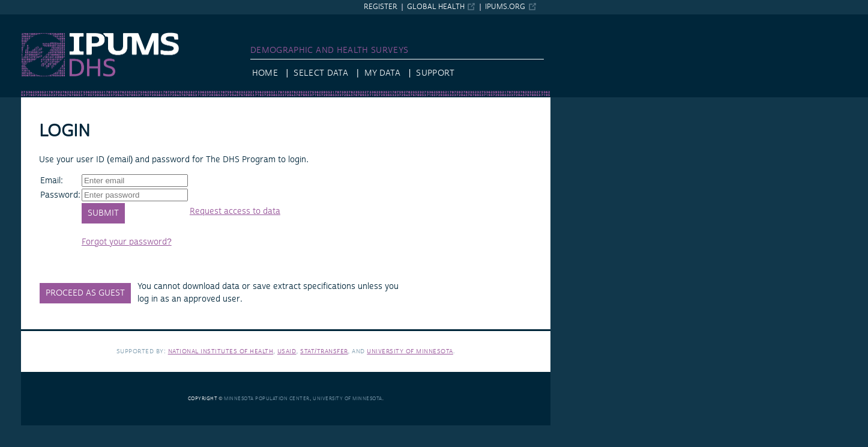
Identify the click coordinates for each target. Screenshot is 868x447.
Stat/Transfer (324, 351)
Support (435, 73)
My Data (382, 73)
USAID (287, 351)
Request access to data (235, 211)
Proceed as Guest (85, 293)
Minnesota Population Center (267, 399)
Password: (60, 195)
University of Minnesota (410, 351)
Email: (52, 181)
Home (265, 73)
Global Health (436, 7)
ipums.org (505, 7)
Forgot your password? (127, 242)
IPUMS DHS (44, 20)
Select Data (321, 73)
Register (381, 7)
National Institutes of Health (221, 351)
